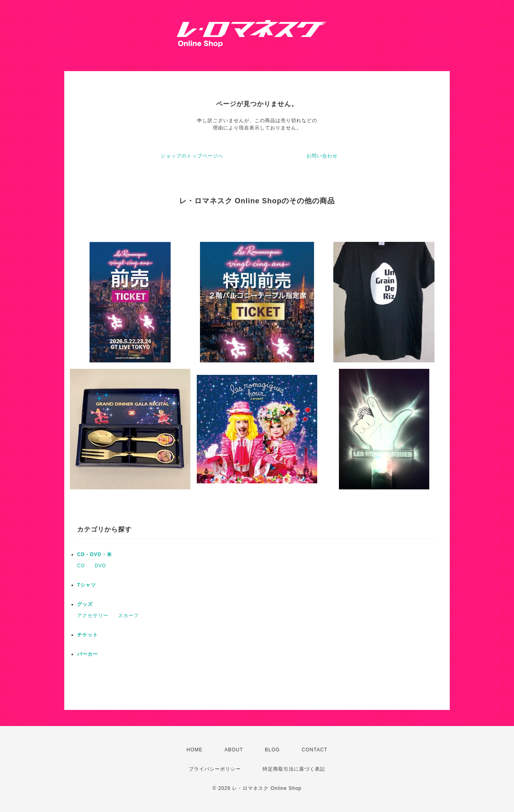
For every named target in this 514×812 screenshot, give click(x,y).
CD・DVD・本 (95, 554)
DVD (100, 566)
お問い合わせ (322, 156)
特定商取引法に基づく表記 (294, 769)
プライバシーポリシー (215, 769)
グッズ (85, 604)
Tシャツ (87, 585)
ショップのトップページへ (192, 156)
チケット (88, 635)
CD (81, 566)
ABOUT (234, 750)
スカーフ (128, 616)
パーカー (88, 654)
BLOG (272, 750)
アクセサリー (93, 616)
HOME (195, 750)
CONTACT (314, 750)
